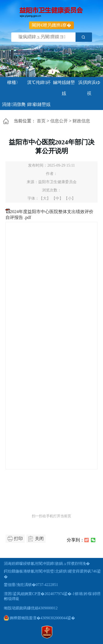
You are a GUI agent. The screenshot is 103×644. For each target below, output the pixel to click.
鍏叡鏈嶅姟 (39, 104)
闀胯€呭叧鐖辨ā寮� (51, 25)
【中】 (57, 198)
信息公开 (59, 121)
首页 (41, 121)
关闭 (39, 539)
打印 (18, 539)
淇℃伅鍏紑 (39, 82)
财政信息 (81, 121)
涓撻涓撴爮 (14, 104)
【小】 (70, 198)
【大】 (45, 198)
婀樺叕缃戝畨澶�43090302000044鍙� (40, 618)
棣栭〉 (14, 82)
